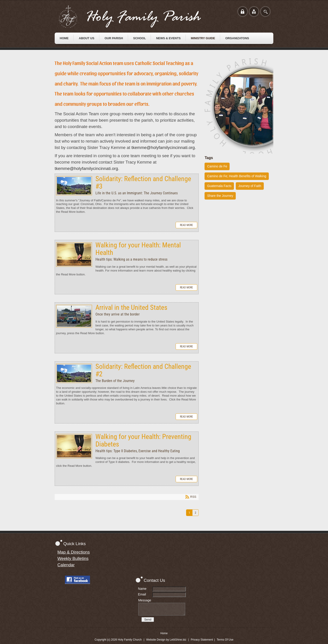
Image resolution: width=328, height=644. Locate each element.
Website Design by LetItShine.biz (166, 640)
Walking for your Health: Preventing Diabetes (74, 446)
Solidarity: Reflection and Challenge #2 (74, 373)
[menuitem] (64, 38)
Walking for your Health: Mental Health (74, 255)
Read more (186, 225)
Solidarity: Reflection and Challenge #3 (74, 186)
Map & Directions (74, 552)
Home (164, 633)
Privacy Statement (202, 640)
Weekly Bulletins (73, 558)
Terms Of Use (225, 640)
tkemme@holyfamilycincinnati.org (163, 148)
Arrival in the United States (74, 316)
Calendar (66, 565)
